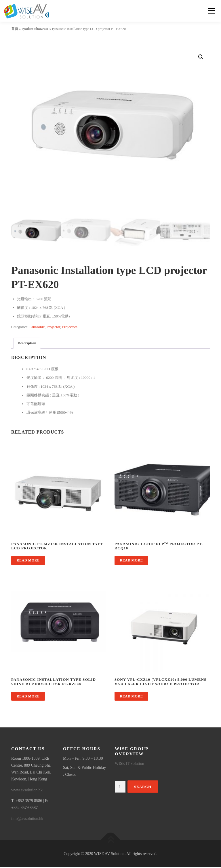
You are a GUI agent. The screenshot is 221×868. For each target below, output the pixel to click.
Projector (54, 327)
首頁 (15, 29)
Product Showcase (35, 29)
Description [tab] (27, 344)
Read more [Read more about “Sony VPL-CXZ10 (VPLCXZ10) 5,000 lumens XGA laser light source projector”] (132, 697)
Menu (211, 11)
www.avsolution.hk (27, 791)
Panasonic (37, 327)
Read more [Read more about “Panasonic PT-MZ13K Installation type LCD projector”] (28, 561)
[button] (201, 57)
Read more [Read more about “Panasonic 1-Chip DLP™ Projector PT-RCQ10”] (132, 561)
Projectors (70, 327)
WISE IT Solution (129, 764)
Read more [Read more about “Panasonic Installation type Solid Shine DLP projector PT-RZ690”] (28, 697)
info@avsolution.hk (27, 819)
